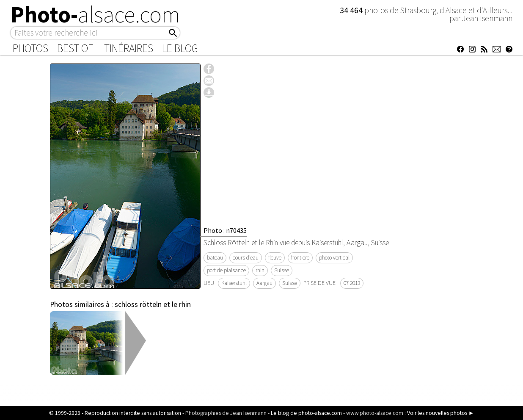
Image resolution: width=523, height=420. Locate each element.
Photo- (95, 14)
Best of (75, 48)
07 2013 (352, 283)
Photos (30, 48)
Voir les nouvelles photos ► (440, 413)
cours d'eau (246, 258)
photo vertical (334, 258)
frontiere (300, 258)
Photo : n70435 (225, 230)
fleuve (275, 258)
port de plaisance (226, 270)
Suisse (282, 270)
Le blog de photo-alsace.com (306, 413)
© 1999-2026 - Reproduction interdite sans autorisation (115, 413)
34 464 (352, 10)
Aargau (264, 283)
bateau (215, 258)
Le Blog (180, 48)
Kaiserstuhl (234, 283)
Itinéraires (128, 48)
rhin (260, 270)
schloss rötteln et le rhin (153, 304)
